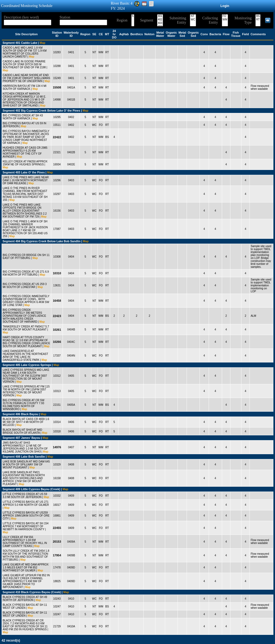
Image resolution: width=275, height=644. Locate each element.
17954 (57, 555)
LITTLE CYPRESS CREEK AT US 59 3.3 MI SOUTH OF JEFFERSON (25, 496)
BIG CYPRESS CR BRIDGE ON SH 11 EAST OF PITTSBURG (26, 257)
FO (225, 16)
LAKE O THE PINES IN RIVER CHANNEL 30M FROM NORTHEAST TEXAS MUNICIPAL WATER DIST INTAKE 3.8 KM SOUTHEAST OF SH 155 (25, 194)
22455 (57, 528)
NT (193, 16)
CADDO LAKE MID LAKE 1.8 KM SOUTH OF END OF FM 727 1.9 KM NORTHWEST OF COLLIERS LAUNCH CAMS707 (25, 52)
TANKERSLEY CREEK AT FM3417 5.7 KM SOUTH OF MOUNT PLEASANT (26, 328)
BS (258, 16)
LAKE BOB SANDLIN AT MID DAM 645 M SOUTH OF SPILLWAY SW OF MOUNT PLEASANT (26, 465)
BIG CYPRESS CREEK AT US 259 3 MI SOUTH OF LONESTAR (25, 286)
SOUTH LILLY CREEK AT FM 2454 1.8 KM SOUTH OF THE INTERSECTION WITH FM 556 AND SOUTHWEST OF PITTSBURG (26, 555)
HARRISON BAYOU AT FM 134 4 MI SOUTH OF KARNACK (25, 87)
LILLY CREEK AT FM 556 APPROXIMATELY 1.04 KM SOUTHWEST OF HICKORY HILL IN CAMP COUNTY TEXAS (25, 542)
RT (258, 20)
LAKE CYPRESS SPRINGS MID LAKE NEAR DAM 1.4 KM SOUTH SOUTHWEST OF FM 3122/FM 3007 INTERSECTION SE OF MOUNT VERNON (26, 376)
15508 (57, 87)
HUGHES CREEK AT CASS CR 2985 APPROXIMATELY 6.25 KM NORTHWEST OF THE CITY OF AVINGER (25, 152)
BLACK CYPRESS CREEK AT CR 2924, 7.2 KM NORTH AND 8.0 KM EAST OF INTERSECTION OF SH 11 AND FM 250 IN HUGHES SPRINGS (25, 625)
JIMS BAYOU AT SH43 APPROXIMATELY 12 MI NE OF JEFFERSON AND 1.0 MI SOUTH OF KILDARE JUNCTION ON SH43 (25, 447)
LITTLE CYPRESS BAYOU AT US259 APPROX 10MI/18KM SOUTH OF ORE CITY (26, 516)
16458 (57, 301)
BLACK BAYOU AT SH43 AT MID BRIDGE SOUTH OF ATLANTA (22, 431)
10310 (57, 273)
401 (160, 16)
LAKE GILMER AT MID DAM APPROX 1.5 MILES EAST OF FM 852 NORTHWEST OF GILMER (26, 567)
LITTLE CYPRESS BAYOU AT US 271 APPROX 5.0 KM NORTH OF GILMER (26, 503)
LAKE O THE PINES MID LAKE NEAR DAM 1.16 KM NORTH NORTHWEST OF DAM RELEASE (26, 180)
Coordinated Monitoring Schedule (27, 6)
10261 (57, 330)
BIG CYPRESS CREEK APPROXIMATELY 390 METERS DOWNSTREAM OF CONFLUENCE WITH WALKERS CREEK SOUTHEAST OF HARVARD (24, 316)
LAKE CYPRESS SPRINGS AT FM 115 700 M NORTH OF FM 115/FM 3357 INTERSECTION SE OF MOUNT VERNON (26, 391)
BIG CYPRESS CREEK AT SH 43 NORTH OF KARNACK (23, 117)
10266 (57, 342)
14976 (57, 447)
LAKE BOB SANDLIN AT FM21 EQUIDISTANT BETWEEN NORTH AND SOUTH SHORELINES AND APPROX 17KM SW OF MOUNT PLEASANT (24, 478)
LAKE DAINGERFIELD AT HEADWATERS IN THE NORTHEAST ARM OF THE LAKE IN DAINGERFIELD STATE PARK (25, 355)
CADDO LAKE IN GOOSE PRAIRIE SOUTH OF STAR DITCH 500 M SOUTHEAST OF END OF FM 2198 (24, 64)
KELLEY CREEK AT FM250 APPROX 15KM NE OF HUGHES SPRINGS (25, 163)
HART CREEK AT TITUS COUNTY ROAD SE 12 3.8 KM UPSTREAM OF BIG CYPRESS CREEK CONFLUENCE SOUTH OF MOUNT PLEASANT (26, 342)
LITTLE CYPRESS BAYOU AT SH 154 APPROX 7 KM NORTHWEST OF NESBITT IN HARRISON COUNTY (26, 526)
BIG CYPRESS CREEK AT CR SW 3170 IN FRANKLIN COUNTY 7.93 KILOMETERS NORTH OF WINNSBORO (23, 405)
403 (160, 23)
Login (225, 6)
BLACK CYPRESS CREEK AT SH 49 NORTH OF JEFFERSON (25, 599)
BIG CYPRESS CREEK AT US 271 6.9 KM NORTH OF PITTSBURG (26, 273)
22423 (57, 316)
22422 (57, 137)
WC (193, 20)
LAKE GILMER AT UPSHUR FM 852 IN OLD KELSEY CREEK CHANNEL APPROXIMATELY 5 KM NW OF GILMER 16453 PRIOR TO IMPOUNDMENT (26, 581)
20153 (57, 542)
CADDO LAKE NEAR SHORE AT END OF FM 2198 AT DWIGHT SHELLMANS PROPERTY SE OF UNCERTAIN (26, 78)
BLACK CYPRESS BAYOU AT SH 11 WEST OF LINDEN (25, 606)
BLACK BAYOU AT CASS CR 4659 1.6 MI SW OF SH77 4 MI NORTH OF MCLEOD (26, 422)
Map (43, 43)
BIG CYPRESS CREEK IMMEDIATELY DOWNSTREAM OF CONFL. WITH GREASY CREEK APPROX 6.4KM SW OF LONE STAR (26, 301)
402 (160, 20)
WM (225, 20)
